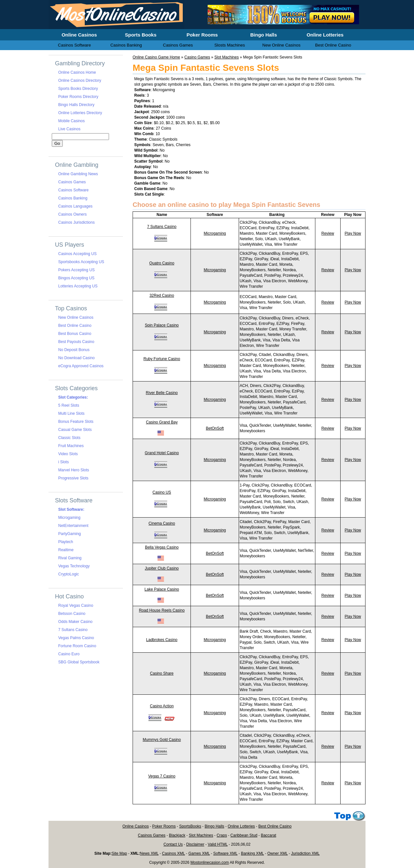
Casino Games (197, 57)
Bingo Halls (215, 826)
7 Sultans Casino (162, 227)
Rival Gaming (70, 558)
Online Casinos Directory (80, 80)
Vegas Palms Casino (76, 638)
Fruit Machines (71, 446)
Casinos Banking (73, 198)
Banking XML (252, 853)
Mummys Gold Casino (162, 740)
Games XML (199, 853)
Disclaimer (195, 844)
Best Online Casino (75, 326)
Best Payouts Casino (76, 342)
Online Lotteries (241, 826)
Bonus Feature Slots (76, 422)
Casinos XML (174, 853)
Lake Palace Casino (162, 589)
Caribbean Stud (244, 835)
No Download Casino (76, 358)
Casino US (162, 492)
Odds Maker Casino (75, 622)
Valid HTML (218, 844)
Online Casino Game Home (156, 57)
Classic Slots (69, 438)
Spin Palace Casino (162, 325)
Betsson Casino (72, 614)
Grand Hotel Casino (162, 453)
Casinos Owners (72, 214)
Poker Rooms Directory (78, 97)
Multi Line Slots (71, 413)
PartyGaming (70, 534)
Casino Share (162, 673)
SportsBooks (190, 826)
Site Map (119, 853)
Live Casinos (69, 129)
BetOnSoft (215, 428)
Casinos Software (73, 190)
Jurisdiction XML (305, 853)
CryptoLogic (69, 574)
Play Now (353, 233)
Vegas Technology (74, 566)
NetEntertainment (73, 526)
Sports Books (141, 35)
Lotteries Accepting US (78, 286)
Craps (222, 835)
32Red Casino (162, 295)
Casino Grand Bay (162, 422)
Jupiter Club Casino (162, 568)
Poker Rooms (164, 826)
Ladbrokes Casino (162, 640)
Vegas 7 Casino (162, 776)
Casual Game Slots (75, 430)
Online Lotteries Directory (80, 113)
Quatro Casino (162, 263)
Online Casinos (136, 826)
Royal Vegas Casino (76, 605)
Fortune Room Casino (77, 646)
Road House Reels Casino (162, 610)
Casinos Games (72, 182)
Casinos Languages (75, 206)
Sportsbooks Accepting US (81, 262)
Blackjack (177, 835)
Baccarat (268, 835)
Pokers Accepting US (76, 270)
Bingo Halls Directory (76, 105)
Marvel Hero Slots (74, 470)
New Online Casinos (76, 317)
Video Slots (68, 454)
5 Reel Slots (69, 405)
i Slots (64, 462)
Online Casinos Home (77, 72)
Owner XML (278, 853)
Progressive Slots (73, 478)
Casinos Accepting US (77, 254)
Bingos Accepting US (76, 278)
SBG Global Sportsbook (79, 662)
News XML (149, 853)
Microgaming (215, 233)
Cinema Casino (162, 523)
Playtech (66, 542)
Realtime (66, 550)
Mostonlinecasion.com (210, 863)
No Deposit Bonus (74, 350)
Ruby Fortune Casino (162, 359)
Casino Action (162, 706)
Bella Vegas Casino (162, 547)
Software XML (225, 853)
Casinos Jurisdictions (76, 222)
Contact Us (173, 844)
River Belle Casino (162, 393)
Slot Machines (227, 57)
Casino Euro (69, 654)
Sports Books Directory (78, 89)
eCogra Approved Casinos (81, 366)
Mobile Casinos (71, 121)
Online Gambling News (78, 174)
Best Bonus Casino (75, 334)
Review (328, 233)
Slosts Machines (230, 45)
